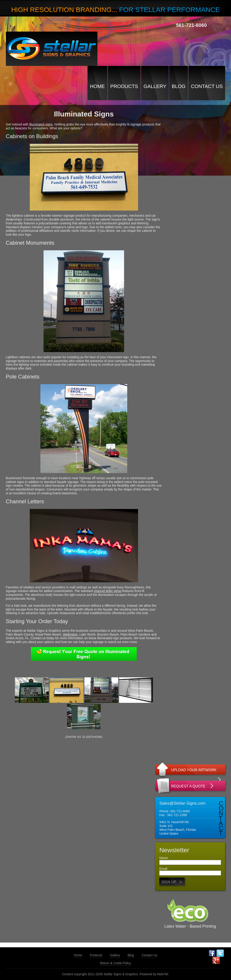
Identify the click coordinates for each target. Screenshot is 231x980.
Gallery (155, 86)
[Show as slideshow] (84, 737)
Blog (179, 86)
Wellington (70, 634)
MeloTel (163, 974)
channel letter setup (108, 591)
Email (163, 869)
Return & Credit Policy (115, 963)
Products (124, 86)
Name (163, 858)
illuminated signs (41, 124)
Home (97, 86)
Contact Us (207, 86)
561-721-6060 (191, 25)
